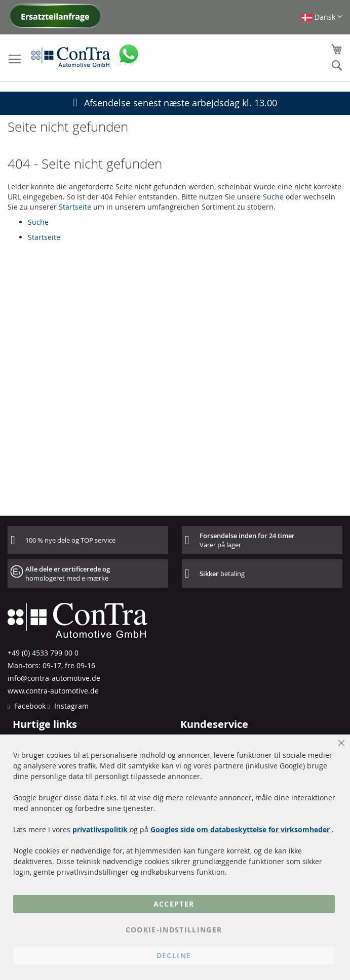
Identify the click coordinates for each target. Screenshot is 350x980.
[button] (322, 17)
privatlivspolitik (101, 829)
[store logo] (71, 57)
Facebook (29, 706)
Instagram (70, 706)
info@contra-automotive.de (54, 678)
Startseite (75, 207)
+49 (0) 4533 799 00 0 (43, 653)
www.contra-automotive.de (53, 691)
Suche (273, 197)
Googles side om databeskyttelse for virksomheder (241, 829)
